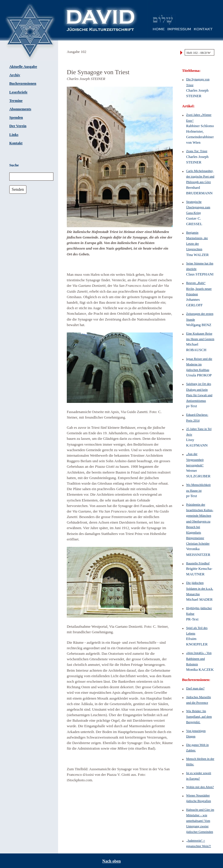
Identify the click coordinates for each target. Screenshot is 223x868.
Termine (16, 101)
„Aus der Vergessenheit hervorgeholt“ (195, 459)
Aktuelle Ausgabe (23, 67)
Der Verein (18, 126)
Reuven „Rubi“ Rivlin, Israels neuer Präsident (199, 288)
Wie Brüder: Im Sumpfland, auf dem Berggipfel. (199, 716)
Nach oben (111, 861)
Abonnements (20, 109)
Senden (18, 189)
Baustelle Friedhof (198, 563)
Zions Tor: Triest (197, 151)
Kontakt (16, 143)
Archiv (15, 75)
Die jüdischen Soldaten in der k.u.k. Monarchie (200, 588)
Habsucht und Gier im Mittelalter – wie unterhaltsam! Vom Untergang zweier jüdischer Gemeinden (200, 821)
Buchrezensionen (23, 83)
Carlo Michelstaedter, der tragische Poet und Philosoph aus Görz (200, 176)
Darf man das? (195, 688)
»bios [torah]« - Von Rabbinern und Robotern (199, 658)
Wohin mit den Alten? (200, 787)
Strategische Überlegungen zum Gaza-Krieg (198, 207)
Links (14, 135)
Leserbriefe (18, 92)
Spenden (16, 118)
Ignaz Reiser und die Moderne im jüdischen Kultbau (199, 364)
